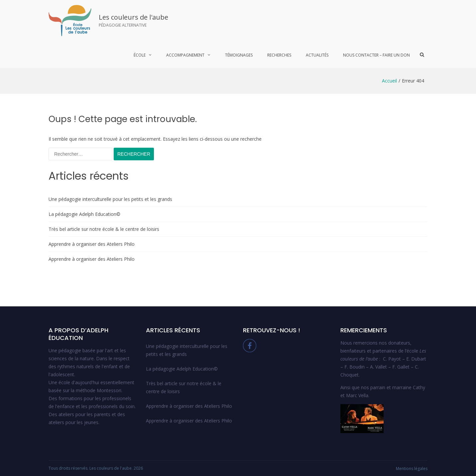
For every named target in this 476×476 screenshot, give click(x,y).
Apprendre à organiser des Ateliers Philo (92, 244)
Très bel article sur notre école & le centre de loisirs (104, 229)
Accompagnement (185, 55)
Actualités (317, 55)
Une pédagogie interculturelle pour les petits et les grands (110, 199)
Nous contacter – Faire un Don (376, 55)
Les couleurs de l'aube (133, 17)
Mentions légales (412, 469)
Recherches (279, 55)
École (140, 55)
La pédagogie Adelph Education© (84, 214)
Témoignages (239, 55)
